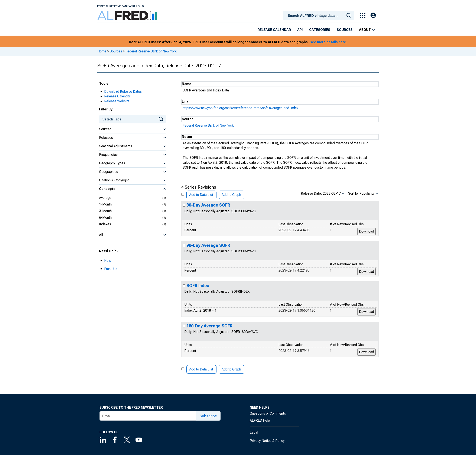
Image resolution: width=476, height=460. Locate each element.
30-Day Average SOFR (208, 205)
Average (105, 198)
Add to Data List (201, 195)
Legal (254, 432)
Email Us (111, 269)
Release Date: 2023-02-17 (321, 193)
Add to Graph (231, 195)
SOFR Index (198, 286)
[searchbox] (319, 16)
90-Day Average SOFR (208, 245)
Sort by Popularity (361, 193)
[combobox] (319, 15)
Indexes (105, 224)
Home (102, 51)
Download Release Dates (123, 92)
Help (108, 261)
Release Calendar (274, 30)
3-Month (105, 211)
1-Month (105, 204)
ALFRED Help (260, 420)
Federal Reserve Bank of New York (151, 51)
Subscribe (208, 416)
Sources (345, 30)
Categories (320, 30)
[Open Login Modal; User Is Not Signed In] (373, 15)
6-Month (105, 218)
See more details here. (328, 42)
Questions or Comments (268, 413)
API (300, 30)
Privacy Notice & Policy (267, 441)
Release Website (117, 101)
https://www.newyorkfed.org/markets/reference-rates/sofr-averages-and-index (241, 108)
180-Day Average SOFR (209, 326)
